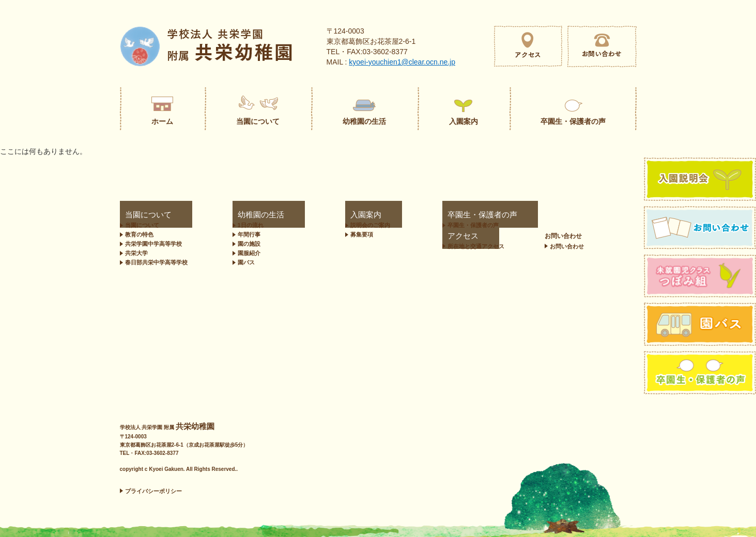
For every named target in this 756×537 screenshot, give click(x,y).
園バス (242, 262)
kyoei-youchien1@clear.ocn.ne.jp (402, 62)
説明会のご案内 (330, 225)
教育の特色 (139, 234)
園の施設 (244, 244)
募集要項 (322, 234)
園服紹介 (244, 253)
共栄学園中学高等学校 (153, 244)
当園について (138, 215)
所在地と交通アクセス (521, 225)
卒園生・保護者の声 (419, 215)
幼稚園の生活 (246, 215)
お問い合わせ (608, 215)
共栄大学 (136, 253)
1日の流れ (246, 225)
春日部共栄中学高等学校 (156, 262)
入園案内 (318, 215)
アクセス (500, 215)
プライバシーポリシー (153, 491)
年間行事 (244, 234)
